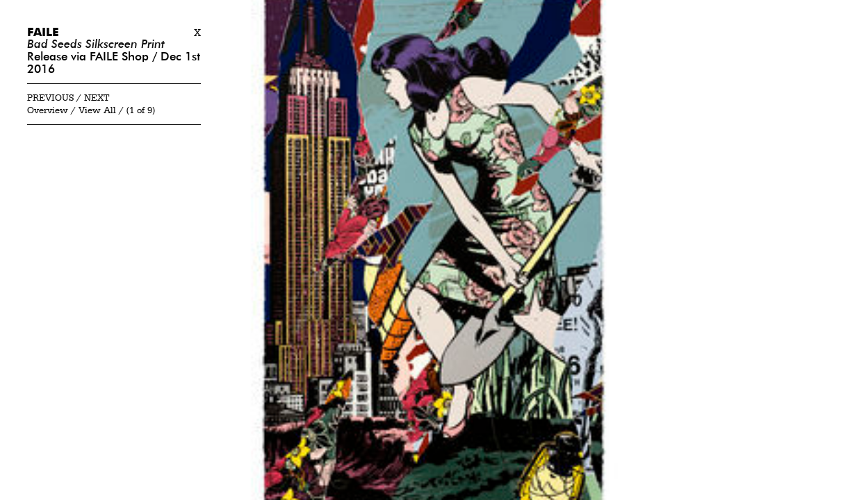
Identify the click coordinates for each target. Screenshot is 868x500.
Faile (43, 33)
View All (97, 111)
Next (97, 98)
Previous (50, 98)
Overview (48, 111)
